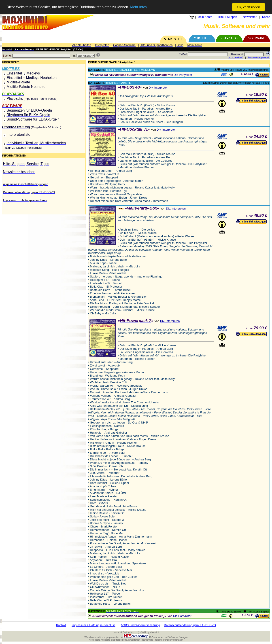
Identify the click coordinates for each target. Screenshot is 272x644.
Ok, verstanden (249, 7)
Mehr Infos (139, 7)
